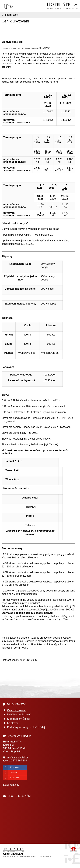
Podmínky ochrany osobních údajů (27, 727)
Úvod (62, 6)
